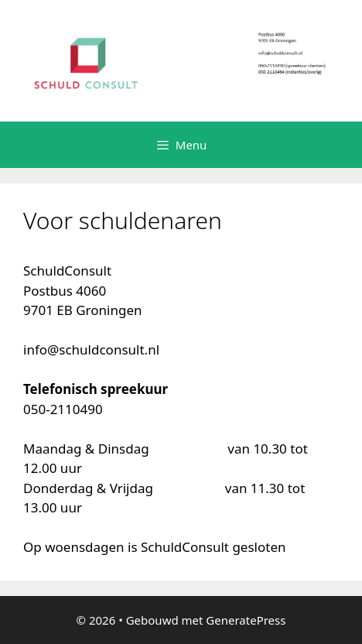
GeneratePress (246, 620)
